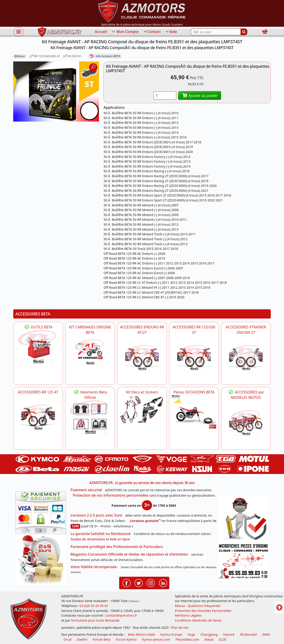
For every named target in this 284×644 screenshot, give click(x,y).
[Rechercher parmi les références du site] (216, 32)
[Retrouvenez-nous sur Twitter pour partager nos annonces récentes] (139, 583)
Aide (171, 32)
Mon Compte (125, 32)
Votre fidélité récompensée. (94, 567)
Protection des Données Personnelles (203, 611)
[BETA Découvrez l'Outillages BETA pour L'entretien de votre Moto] (38, 347)
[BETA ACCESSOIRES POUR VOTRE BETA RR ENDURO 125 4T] (38, 417)
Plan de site (180, 628)
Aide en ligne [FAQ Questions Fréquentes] (120, 539)
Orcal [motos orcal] (68, 639)
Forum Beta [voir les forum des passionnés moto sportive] (102, 639)
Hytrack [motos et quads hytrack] (229, 634)
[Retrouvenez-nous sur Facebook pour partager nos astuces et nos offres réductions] (127, 583)
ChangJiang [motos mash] (209, 634)
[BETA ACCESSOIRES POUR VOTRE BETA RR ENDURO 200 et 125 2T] (194, 358)
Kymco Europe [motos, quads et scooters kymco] (171, 634)
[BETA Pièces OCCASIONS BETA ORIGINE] (194, 412)
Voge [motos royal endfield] (191, 634)
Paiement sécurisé (86, 490)
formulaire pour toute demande (95, 620)
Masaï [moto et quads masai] (209, 639)
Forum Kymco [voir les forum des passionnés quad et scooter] (126, 639)
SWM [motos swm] (266, 634)
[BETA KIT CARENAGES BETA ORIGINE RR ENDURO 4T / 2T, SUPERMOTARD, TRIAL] (90, 352)
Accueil (101, 32)
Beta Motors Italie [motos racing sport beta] (142, 634)
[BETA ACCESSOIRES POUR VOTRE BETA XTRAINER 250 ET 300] (246, 358)
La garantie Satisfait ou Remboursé (101, 534)
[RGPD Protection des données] (243, 519)
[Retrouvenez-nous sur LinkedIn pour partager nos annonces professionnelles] (163, 583)
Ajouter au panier (200, 96)
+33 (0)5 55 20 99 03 (93, 606)
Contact (152, 32)
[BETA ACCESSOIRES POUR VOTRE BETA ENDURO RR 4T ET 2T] (142, 358)
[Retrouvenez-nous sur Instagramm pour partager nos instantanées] (151, 583)
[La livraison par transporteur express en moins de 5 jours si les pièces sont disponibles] (41, 559)
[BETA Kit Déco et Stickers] (142, 410)
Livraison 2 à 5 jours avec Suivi (96, 515)
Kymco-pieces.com (156, 639)
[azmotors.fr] (59, 32)
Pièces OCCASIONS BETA (194, 392)
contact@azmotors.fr (121, 615)
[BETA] (246, 423)
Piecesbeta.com (187, 639)
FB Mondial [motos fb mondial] (248, 634)
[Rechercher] (244, 32)
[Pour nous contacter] (243, 561)
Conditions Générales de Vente (198, 620)
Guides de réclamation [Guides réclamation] (88, 539)
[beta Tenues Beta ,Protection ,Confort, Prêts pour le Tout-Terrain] (90, 417)
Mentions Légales (188, 615)
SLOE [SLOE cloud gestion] (222, 639)
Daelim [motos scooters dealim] (82, 639)
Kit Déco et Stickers (142, 392)
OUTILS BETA (38, 327)
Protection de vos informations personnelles (111, 495)
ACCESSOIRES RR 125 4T (38, 392)
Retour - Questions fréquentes (198, 606)
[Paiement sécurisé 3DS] (41, 513)
